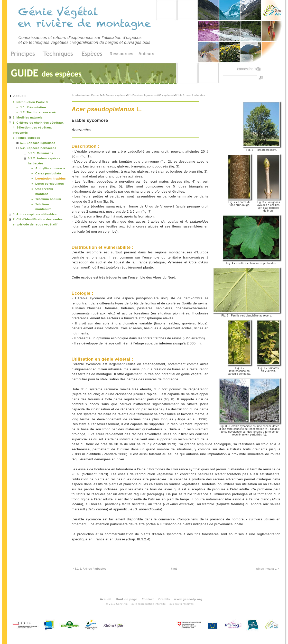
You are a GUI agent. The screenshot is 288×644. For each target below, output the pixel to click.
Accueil (19, 96)
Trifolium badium (48, 199)
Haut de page (127, 599)
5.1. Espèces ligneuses (38, 143)
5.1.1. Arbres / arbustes (190, 95)
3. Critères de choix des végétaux (38, 122)
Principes (25, 54)
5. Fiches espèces (114, 95)
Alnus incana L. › (267, 569)
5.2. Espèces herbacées (38, 148)
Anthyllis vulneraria (50, 168)
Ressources (122, 54)
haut (174, 569)
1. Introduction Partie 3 (86, 95)
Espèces (90, 54)
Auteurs (146, 54)
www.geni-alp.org (188, 599)
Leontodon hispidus (50, 178)
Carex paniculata (48, 173)
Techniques (58, 54)
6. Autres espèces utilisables (35, 214)
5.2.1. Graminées (40, 153)
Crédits (164, 599)
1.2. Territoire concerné (38, 112)
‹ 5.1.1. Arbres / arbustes (90, 569)
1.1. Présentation (33, 107)
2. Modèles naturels (28, 117)
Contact (148, 599)
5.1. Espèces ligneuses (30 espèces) (150, 95)
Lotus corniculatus (50, 184)
